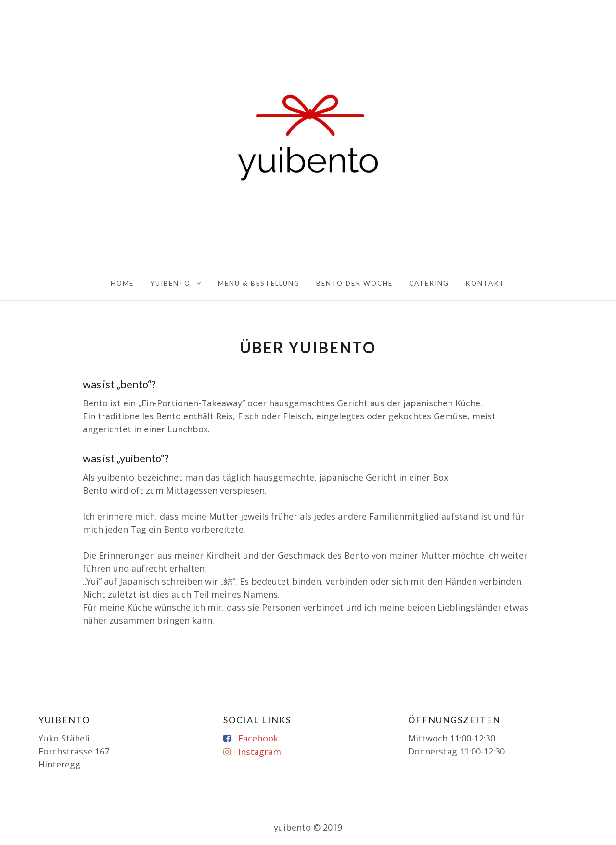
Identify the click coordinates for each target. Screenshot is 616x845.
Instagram (260, 752)
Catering (429, 283)
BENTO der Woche (354, 283)
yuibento (170, 283)
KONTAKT (485, 283)
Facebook (258, 738)
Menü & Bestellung (259, 283)
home (122, 283)
